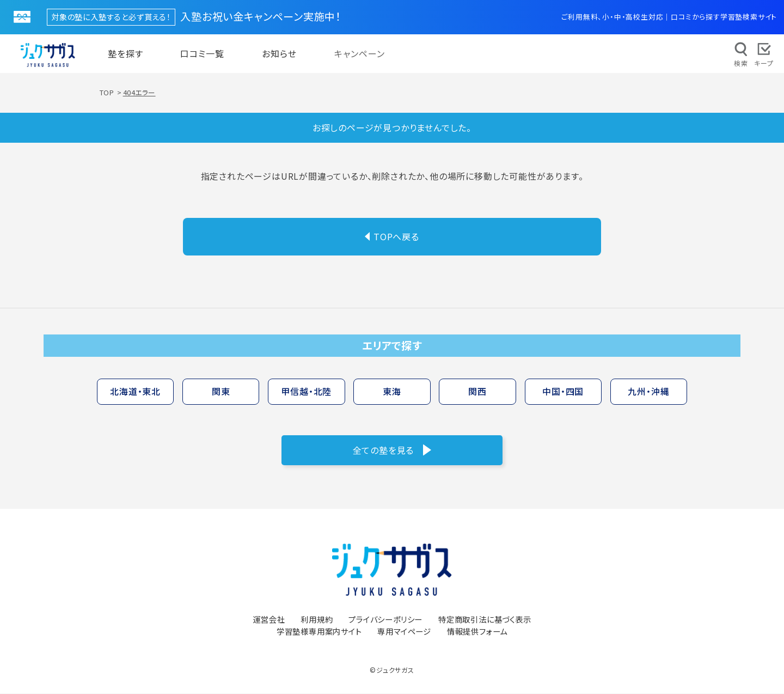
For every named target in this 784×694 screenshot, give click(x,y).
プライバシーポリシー (385, 620)
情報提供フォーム (477, 632)
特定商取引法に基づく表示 (485, 620)
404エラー (139, 93)
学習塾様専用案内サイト (319, 632)
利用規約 (317, 620)
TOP (107, 93)
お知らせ (279, 54)
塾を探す (125, 54)
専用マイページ (404, 632)
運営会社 (269, 620)
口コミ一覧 (202, 54)
